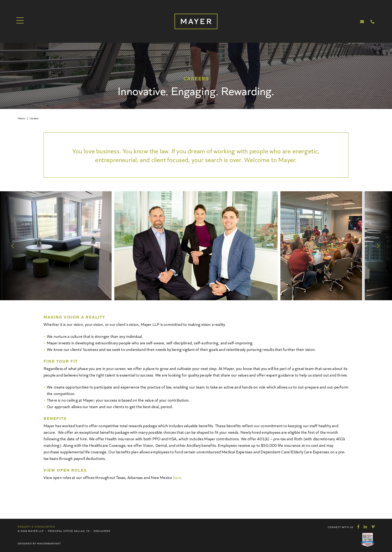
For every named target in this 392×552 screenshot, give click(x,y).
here (177, 477)
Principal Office (61, 531)
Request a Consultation (36, 526)
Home (21, 118)
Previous (14, 246)
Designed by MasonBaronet (39, 543)
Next (378, 246)
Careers (34, 118)
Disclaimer (102, 531)
